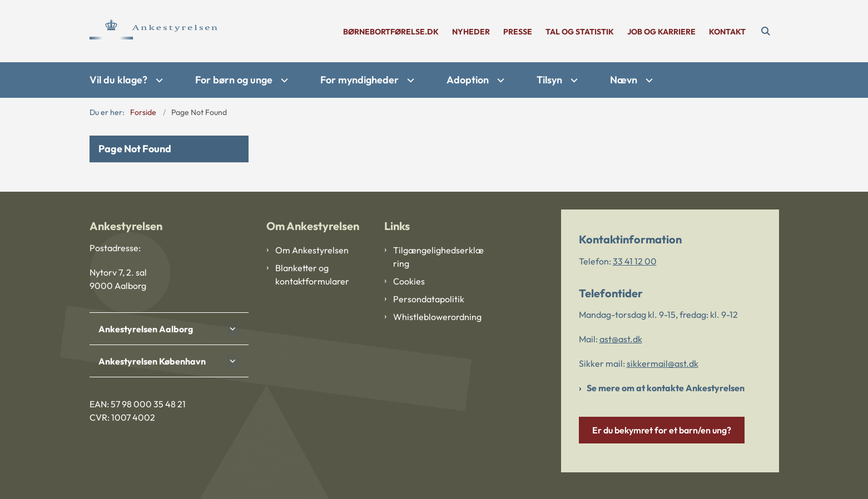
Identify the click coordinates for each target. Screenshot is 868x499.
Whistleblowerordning (437, 317)
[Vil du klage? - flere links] (158, 80)
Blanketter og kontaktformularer (312, 275)
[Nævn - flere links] (648, 80)
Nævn (624, 80)
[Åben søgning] (766, 31)
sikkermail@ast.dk (663, 363)
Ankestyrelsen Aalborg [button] (146, 329)
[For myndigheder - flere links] (409, 80)
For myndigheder (359, 80)
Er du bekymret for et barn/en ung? (662, 430)
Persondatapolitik (429, 299)
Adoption (468, 80)
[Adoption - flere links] (499, 80)
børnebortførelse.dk (391, 32)
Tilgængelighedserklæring (438, 257)
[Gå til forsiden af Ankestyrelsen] (153, 31)
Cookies (409, 281)
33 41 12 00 (635, 261)
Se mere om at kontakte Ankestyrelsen (666, 388)
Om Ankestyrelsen (312, 250)
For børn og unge (234, 80)
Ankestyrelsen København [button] (152, 361)
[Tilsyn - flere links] (573, 80)
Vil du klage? (118, 80)
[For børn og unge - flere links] (283, 80)
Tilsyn (549, 80)
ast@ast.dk (621, 339)
